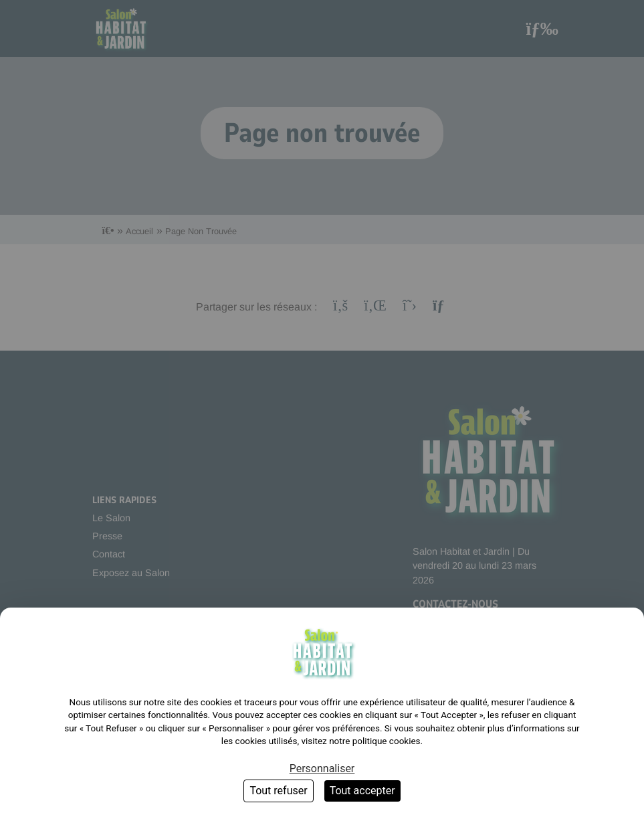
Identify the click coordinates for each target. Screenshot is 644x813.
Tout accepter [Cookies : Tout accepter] (362, 791)
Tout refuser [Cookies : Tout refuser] (278, 791)
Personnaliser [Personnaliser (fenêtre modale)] (322, 769)
